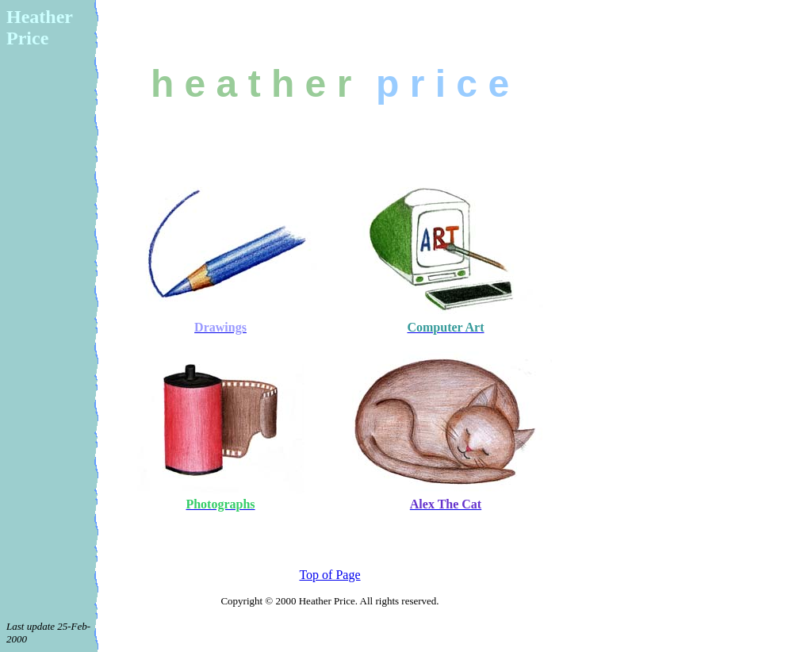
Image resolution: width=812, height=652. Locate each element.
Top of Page (329, 575)
